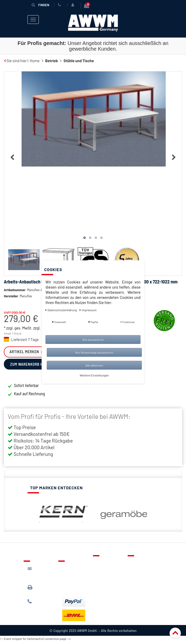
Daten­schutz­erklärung (62, 310)
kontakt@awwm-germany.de (42, 574)
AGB (135, 578)
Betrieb (52, 59)
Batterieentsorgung (79, 588)
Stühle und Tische (79, 59)
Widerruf (139, 585)
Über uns (139, 563)
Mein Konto (106, 585)
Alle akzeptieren (93, 339)
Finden (40, 4)
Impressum (141, 593)
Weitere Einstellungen (94, 375)
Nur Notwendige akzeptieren (94, 352)
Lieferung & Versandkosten (75, 571)
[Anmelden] (73, 5)
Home (35, 59)
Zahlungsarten (75, 581)
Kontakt (104, 563)
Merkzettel (106, 571)
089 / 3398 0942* (37, 591)
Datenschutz (142, 571)
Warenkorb (106, 578)
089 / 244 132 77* (40, 605)
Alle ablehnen (94, 365)
